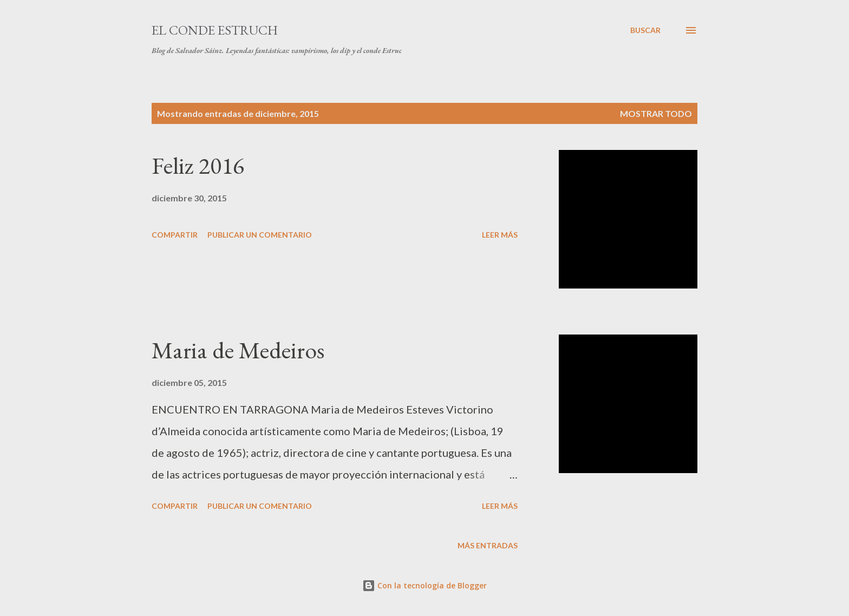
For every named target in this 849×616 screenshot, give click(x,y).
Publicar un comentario (260, 235)
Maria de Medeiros (238, 350)
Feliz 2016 (198, 165)
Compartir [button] (175, 235)
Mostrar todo (656, 113)
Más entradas (488, 545)
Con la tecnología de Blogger (424, 585)
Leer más (500, 235)
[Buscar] (645, 30)
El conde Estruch (215, 30)
